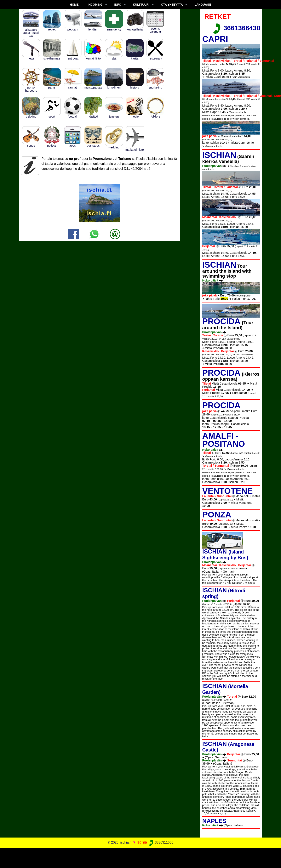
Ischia (142, 842)
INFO (118, 5)
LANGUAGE (203, 5)
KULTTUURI (141, 5)
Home (74, 5)
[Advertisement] (140, 857)
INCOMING (95, 5)
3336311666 (161, 842)
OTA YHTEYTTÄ (172, 5)
